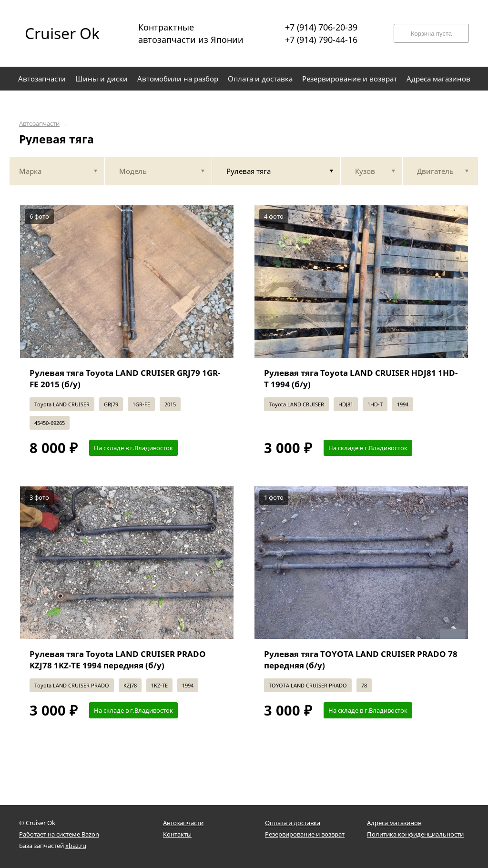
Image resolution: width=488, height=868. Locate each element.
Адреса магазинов (394, 823)
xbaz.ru (76, 846)
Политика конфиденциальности (415, 834)
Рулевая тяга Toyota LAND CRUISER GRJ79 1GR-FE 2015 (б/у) (125, 378)
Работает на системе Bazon (59, 834)
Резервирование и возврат (305, 834)
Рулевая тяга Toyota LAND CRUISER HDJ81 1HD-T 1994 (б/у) (361, 378)
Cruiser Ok (62, 33)
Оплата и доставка (293, 823)
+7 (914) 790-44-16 (321, 40)
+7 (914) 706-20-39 (321, 27)
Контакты (177, 834)
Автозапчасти (39, 124)
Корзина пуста (431, 34)
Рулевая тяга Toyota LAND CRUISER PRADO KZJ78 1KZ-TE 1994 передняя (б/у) (118, 660)
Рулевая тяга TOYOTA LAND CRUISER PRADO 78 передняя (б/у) (361, 660)
